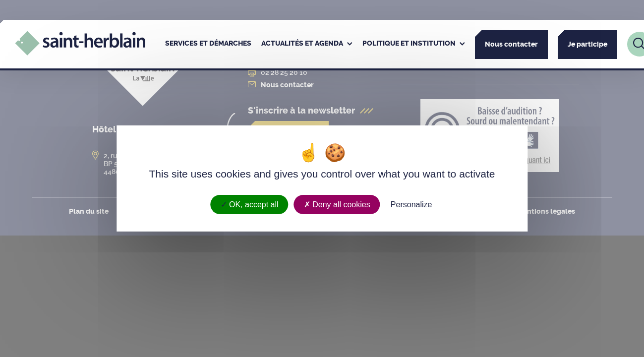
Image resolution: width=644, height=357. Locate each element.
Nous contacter (511, 44)
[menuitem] (208, 44)
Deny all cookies (337, 205)
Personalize (411, 205)
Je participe (587, 44)
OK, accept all (250, 205)
